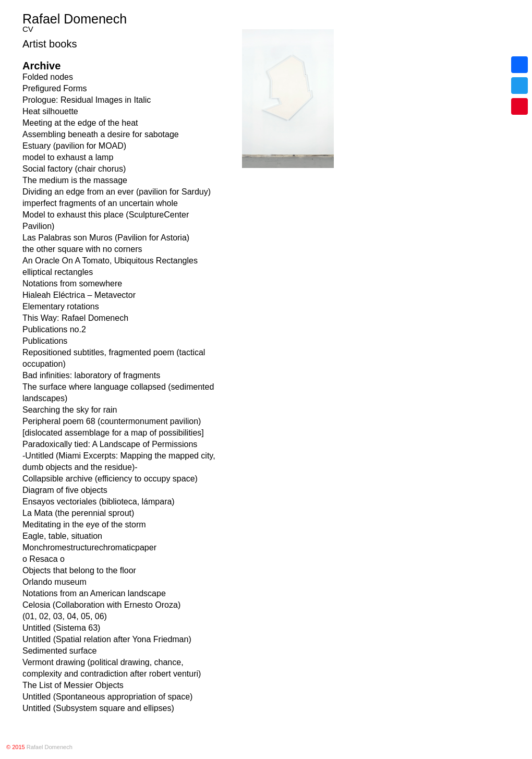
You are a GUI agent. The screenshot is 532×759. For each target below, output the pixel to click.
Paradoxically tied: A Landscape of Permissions (110, 444)
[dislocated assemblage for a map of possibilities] (113, 433)
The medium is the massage (75, 180)
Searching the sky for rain (70, 410)
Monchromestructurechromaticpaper (89, 547)
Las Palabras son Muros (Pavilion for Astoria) (106, 238)
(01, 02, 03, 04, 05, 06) (65, 616)
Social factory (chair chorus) (74, 169)
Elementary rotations (61, 306)
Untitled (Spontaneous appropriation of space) (107, 697)
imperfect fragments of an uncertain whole (100, 203)
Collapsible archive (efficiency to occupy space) (110, 479)
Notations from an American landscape (94, 593)
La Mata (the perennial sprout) (78, 513)
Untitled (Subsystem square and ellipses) (98, 708)
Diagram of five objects (65, 490)
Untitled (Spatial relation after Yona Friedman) (107, 639)
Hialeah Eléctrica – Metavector (79, 295)
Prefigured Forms (55, 88)
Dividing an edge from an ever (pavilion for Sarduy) (117, 192)
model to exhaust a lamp (68, 157)
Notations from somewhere (72, 284)
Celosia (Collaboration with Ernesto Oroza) (101, 605)
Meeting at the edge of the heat (80, 123)
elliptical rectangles (58, 272)
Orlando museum (55, 582)
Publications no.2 (54, 329)
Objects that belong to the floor (79, 570)
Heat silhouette (50, 111)
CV (28, 29)
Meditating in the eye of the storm (84, 525)
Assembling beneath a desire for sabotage (101, 134)
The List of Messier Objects (73, 685)
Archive (41, 66)
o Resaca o (44, 559)
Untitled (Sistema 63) (61, 628)
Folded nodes (48, 77)
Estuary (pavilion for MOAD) (74, 146)
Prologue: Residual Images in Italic (87, 100)
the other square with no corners (82, 249)
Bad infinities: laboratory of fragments (91, 375)
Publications (45, 341)
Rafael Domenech (75, 19)
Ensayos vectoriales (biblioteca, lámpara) (99, 502)
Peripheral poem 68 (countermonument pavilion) (112, 421)
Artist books (50, 44)
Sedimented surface (59, 651)
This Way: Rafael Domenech (75, 318)
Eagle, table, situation (62, 536)
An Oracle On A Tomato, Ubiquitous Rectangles (110, 261)
